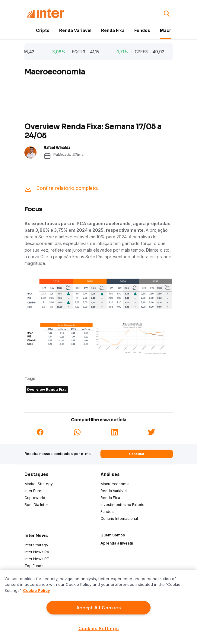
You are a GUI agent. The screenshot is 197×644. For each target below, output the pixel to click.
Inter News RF (37, 559)
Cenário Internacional (119, 518)
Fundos (142, 30)
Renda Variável (75, 30)
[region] (98, 607)
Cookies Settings (99, 628)
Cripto (43, 30)
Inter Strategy (36, 545)
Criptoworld (35, 498)
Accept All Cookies (99, 608)
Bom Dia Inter (36, 505)
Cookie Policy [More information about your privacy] (37, 590)
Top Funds (34, 566)
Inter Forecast (37, 491)
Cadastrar (137, 454)
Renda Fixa (113, 30)
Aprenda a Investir (117, 543)
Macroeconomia (115, 484)
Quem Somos (113, 535)
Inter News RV (37, 552)
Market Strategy (39, 484)
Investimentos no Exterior (123, 505)
